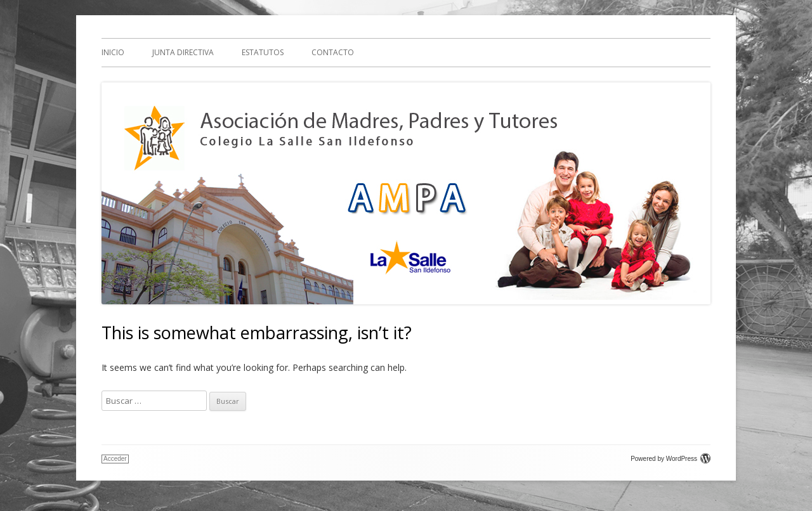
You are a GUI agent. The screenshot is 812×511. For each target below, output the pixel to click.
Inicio (113, 52)
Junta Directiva (183, 52)
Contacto (333, 52)
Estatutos (263, 52)
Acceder (115, 459)
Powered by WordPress (671, 459)
